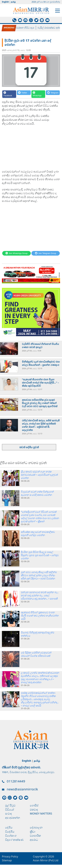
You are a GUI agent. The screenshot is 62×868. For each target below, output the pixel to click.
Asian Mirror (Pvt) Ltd (46, 860)
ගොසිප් (34, 805)
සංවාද (8, 813)
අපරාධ (34, 840)
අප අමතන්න (13, 818)
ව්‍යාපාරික (35, 836)
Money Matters (41, 813)
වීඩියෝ (10, 809)
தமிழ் (13, 2)
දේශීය (9, 827)
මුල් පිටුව (10, 805)
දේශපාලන (36, 827)
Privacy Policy (10, 857)
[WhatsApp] (38, 94)
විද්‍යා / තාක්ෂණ (14, 840)
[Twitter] (24, 94)
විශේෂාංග (11, 836)
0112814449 (16, 781)
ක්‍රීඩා (33, 832)
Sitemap (7, 860)
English (5, 2)
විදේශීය (10, 832)
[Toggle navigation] (58, 10)
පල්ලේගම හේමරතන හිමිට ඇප (19, 28)
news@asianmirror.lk (22, 789)
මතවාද (34, 809)
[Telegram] (53, 94)
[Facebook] (9, 94)
